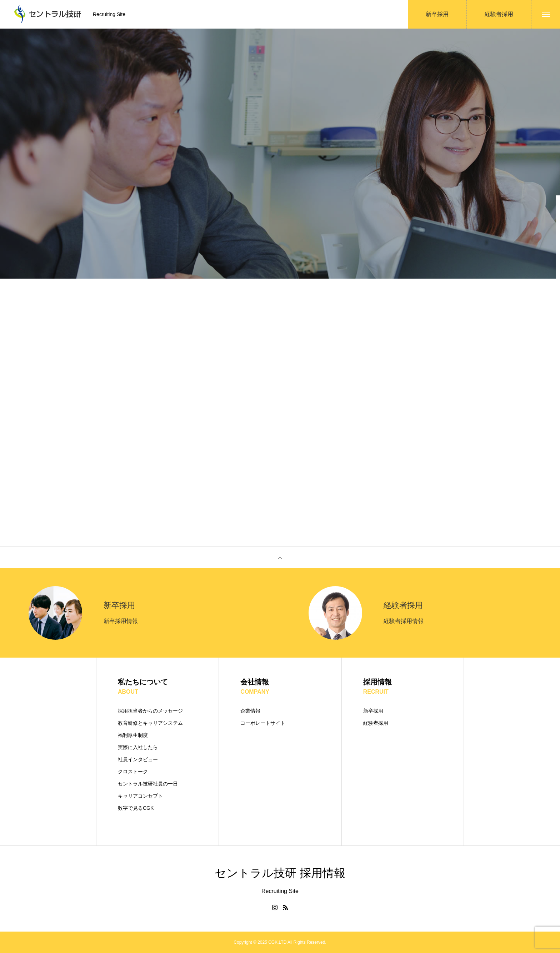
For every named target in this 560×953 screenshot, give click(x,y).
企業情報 (250, 711)
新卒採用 (373, 711)
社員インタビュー (138, 759)
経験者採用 (376, 723)
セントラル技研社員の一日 (148, 784)
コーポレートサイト (263, 723)
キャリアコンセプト (140, 796)
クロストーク (133, 772)
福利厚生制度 (133, 735)
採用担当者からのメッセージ (150, 711)
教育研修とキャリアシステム (150, 723)
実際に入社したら (138, 747)
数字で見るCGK (136, 808)
